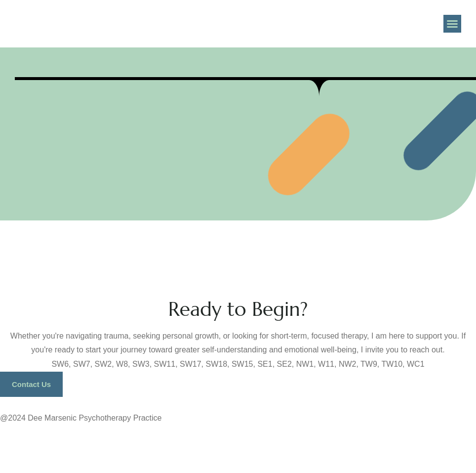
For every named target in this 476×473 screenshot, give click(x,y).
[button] (452, 24)
